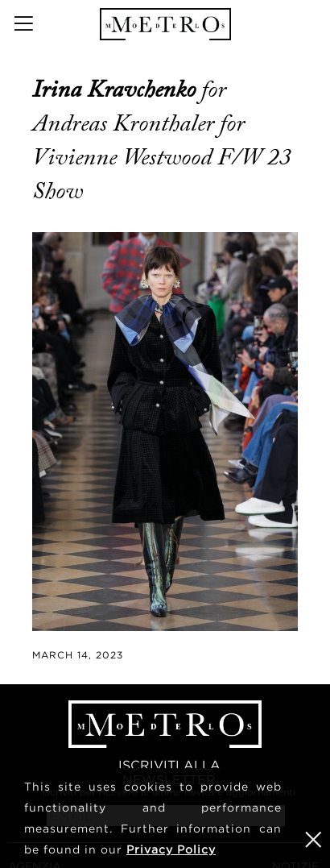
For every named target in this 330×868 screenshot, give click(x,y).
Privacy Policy (171, 849)
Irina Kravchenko (117, 89)
